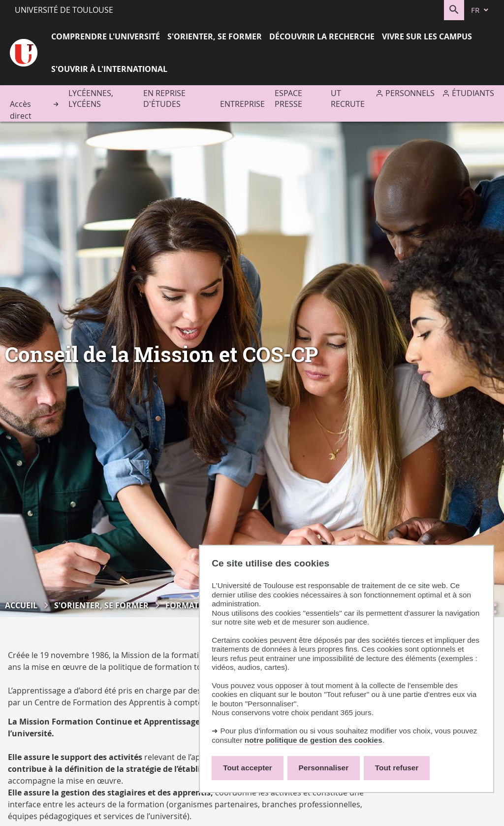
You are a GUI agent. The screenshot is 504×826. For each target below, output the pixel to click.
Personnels (410, 93)
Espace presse (288, 99)
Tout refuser (397, 768)
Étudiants (473, 93)
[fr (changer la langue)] (480, 10)
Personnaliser (324, 768)
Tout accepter (248, 768)
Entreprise (242, 104)
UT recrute (348, 99)
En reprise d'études (164, 99)
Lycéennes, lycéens (91, 99)
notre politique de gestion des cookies (314, 740)
